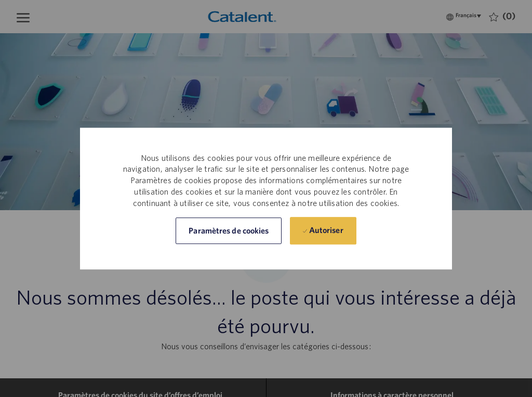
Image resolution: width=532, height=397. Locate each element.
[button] (229, 231)
